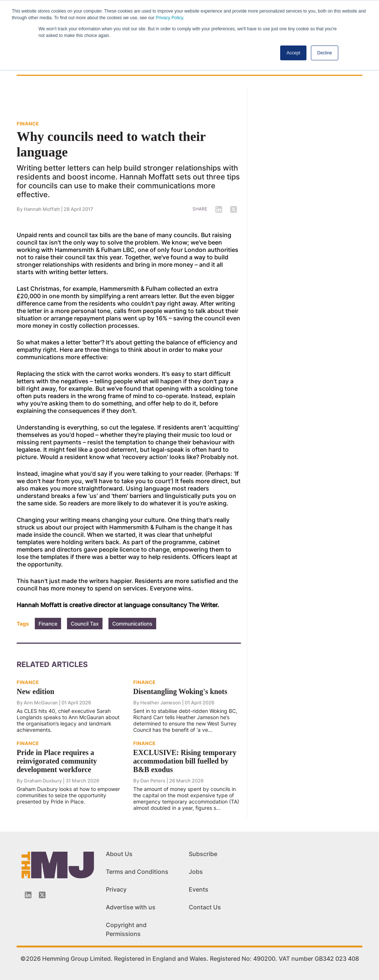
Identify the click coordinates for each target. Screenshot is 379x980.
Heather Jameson (161, 703)
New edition (36, 691)
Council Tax (85, 624)
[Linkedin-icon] (28, 895)
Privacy (116, 889)
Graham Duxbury (43, 781)
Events (199, 889)
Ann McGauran (41, 703)
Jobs (196, 872)
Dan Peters (153, 781)
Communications (132, 624)
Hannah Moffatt (42, 209)
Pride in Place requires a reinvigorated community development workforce (57, 761)
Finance (48, 624)
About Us (119, 854)
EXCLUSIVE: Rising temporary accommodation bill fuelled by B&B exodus (185, 761)
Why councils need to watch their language (111, 144)
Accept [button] (293, 53)
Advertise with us (131, 907)
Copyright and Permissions (126, 929)
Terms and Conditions (137, 872)
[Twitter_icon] (42, 895)
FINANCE (28, 124)
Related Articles (52, 664)
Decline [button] (325, 53)
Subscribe (203, 854)
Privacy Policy (170, 18)
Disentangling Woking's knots (180, 691)
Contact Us (205, 907)
